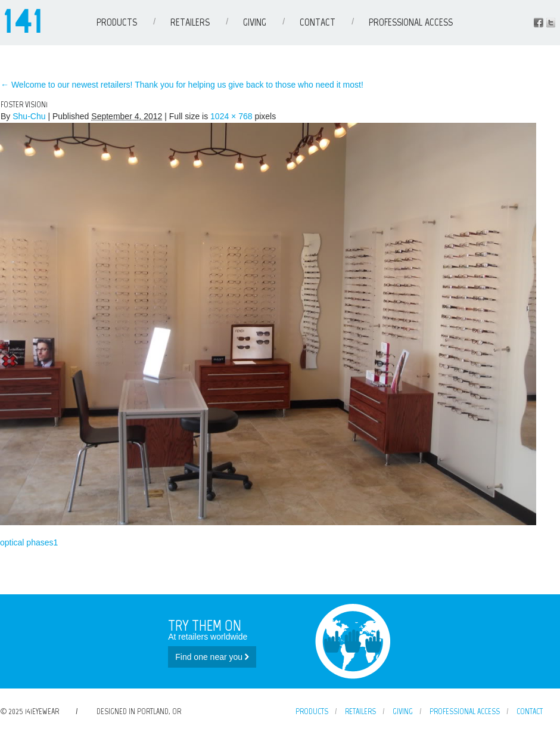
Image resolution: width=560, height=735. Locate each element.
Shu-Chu (29, 116)
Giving (255, 22)
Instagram (550, 23)
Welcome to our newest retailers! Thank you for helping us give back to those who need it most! (182, 85)
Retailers (190, 22)
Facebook (539, 23)
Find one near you (212, 657)
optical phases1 (29, 542)
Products (117, 22)
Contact (318, 22)
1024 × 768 (231, 116)
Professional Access (411, 22)
